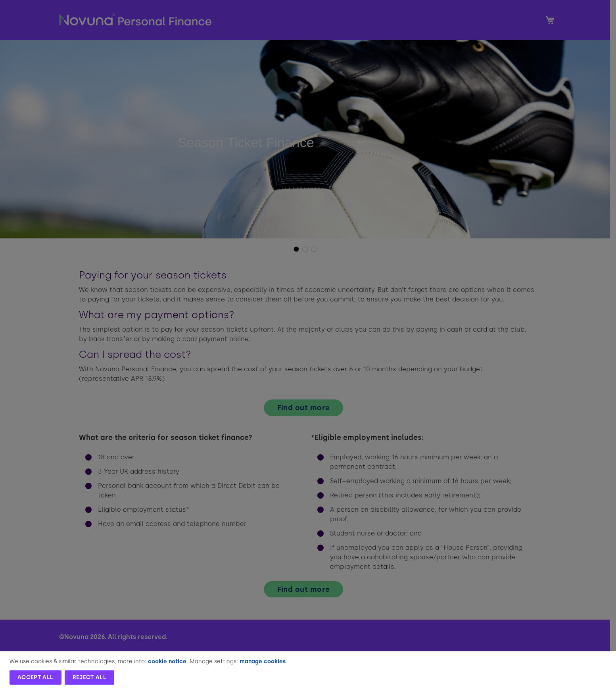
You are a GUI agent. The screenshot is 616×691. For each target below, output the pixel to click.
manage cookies (263, 661)
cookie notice (167, 661)
